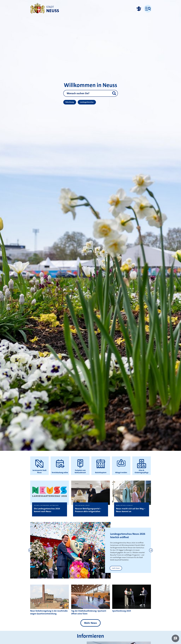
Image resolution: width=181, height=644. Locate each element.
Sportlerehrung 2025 (122, 611)
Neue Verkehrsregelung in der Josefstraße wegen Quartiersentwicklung (49, 612)
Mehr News (91, 623)
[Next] (151, 550)
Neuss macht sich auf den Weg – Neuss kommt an (131, 510)
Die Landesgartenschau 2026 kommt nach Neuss (47, 510)
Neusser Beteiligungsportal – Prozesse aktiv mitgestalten (88, 510)
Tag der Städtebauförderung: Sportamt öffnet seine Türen (89, 612)
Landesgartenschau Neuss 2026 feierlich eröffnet (128, 536)
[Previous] (30, 550)
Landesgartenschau (87, 102)
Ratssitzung (70, 102)
